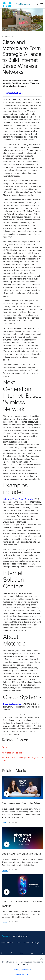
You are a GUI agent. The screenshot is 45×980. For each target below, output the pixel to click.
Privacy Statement (21, 970)
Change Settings (21, 974)
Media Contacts (23, 943)
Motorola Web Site (14, 93)
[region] (22, 967)
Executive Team (7, 943)
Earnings (35, 943)
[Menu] (42, 4)
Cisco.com (5, 936)
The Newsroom (23, 4)
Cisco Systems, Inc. (12, 704)
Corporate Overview (21, 936)
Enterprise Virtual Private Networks (18, 499)
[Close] (41, 959)
